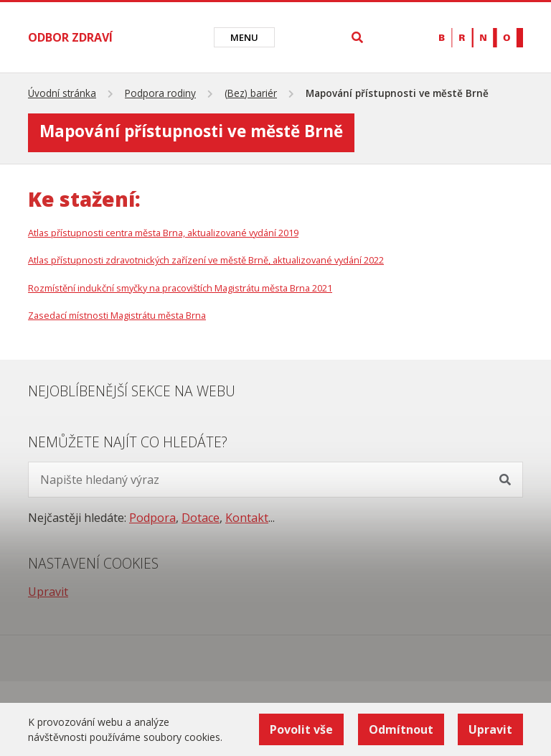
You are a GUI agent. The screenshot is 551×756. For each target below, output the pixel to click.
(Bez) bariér (251, 93)
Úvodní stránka (62, 93)
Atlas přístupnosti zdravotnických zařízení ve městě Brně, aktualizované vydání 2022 (206, 260)
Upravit (48, 592)
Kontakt (247, 518)
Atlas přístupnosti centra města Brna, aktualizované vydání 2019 (163, 233)
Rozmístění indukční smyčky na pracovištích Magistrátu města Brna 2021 (180, 288)
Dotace (201, 518)
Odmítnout (400, 729)
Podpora (152, 518)
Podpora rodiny (160, 93)
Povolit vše (301, 729)
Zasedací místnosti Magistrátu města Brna (117, 315)
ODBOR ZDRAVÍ (70, 37)
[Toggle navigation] (244, 37)
